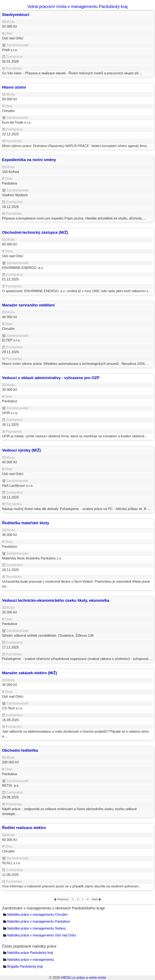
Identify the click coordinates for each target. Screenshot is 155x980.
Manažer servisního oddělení (28, 305)
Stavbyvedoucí (16, 15)
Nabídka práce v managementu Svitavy (36, 928)
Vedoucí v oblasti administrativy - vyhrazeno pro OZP (51, 378)
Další (96, 899)
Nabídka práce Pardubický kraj (30, 953)
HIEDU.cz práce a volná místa (83, 978)
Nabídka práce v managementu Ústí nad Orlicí (42, 935)
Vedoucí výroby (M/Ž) (21, 450)
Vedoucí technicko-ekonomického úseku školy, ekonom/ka (56, 600)
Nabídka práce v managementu (30, 960)
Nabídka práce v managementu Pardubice (39, 921)
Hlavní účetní (14, 87)
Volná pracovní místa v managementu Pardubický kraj (77, 6)
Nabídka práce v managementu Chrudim (37, 915)
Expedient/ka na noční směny (29, 160)
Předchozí (61, 899)
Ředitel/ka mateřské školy (26, 523)
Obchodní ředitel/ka (20, 750)
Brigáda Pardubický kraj (25, 966)
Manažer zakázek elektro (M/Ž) (30, 673)
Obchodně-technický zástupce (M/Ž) (35, 232)
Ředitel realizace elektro (24, 828)
